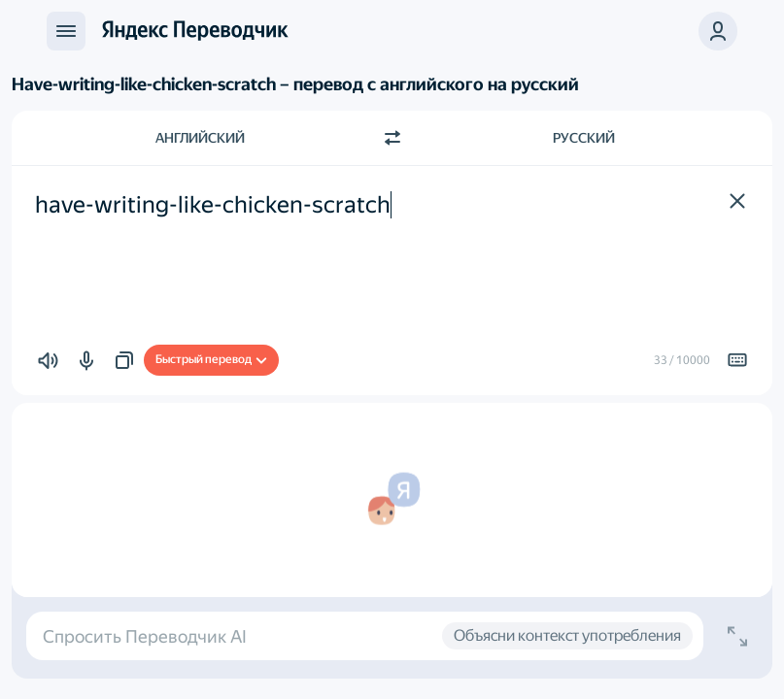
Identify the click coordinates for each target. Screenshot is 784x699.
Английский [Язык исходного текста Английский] (200, 138)
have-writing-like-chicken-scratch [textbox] (213, 205)
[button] (718, 31)
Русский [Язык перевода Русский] (584, 138)
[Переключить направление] (392, 138)
